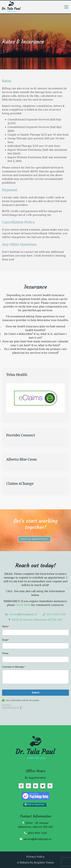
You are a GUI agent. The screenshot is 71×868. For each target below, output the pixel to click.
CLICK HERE (23, 605)
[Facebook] (21, 786)
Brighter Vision (44, 863)
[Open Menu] (66, 7)
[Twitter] (43, 786)
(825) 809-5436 (37, 833)
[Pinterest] (50, 786)
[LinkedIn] (36, 786)
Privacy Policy (35, 857)
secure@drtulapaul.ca (37, 839)
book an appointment (34, 539)
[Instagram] (28, 786)
